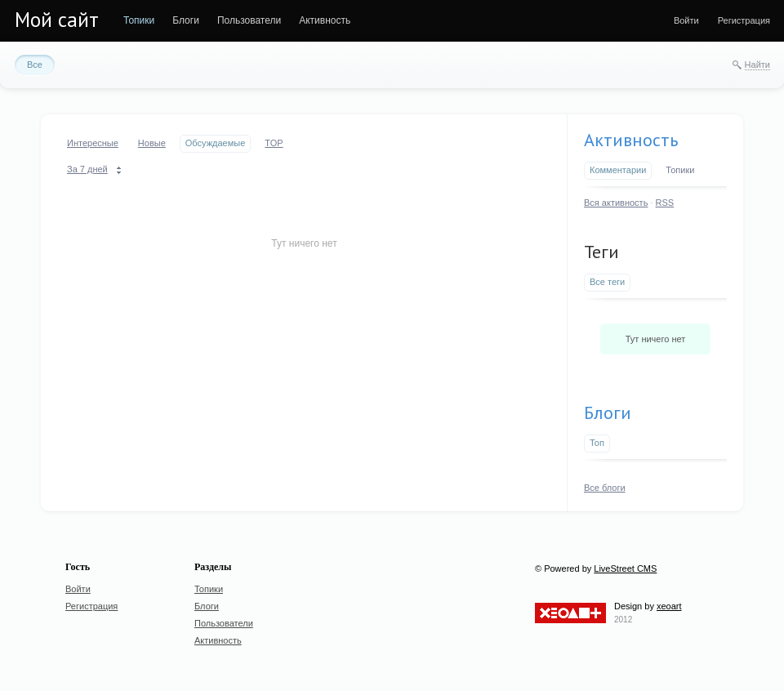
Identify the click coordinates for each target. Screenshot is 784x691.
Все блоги (605, 488)
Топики (680, 170)
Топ (597, 443)
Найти (757, 65)
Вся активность (616, 203)
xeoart (669, 606)
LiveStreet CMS (625, 568)
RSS (665, 203)
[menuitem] (139, 20)
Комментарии (618, 170)
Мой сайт (57, 20)
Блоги (608, 412)
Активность (631, 140)
